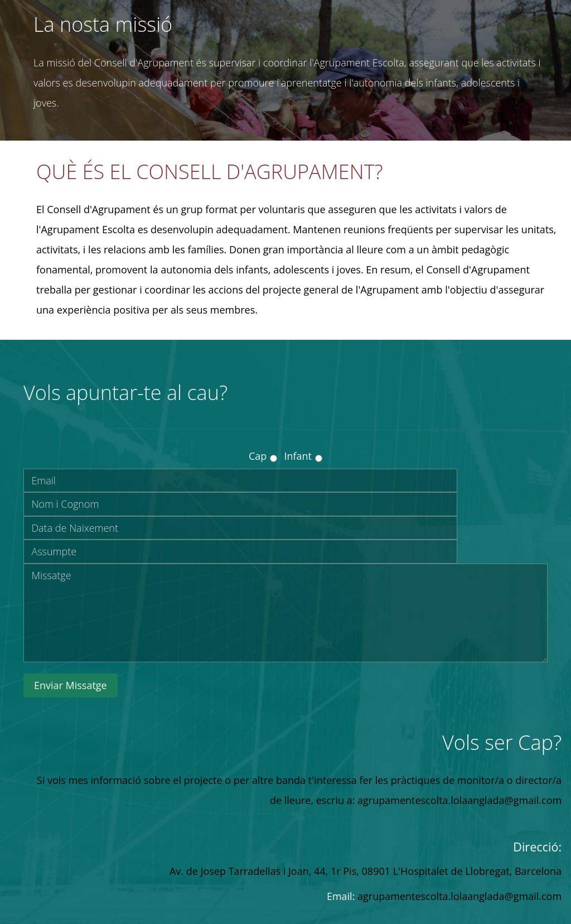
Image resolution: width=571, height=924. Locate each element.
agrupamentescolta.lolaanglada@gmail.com (459, 896)
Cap (258, 456)
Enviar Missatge (71, 685)
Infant (298, 456)
